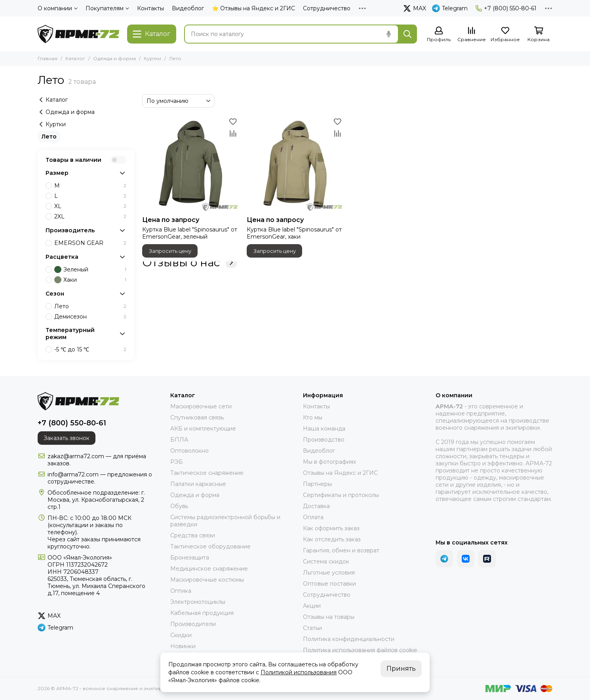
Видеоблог (188, 8)
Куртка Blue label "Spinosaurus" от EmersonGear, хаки (294, 233)
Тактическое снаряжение (207, 473)
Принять (401, 669)
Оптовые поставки (329, 584)
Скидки (181, 635)
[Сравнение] (472, 35)
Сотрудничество (327, 8)
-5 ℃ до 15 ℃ (90, 349)
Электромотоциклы (198, 602)
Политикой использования (299, 672)
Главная (48, 58)
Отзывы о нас (189, 262)
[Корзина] (539, 35)
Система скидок (326, 562)
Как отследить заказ (332, 539)
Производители (193, 624)
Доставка (316, 506)
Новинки (183, 646)
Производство (324, 440)
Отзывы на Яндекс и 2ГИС (340, 473)
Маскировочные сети (201, 406)
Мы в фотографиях (329, 462)
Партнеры (317, 484)
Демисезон (90, 317)
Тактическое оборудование (210, 546)
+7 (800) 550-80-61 (506, 8)
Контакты (150, 8)
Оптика (181, 591)
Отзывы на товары (329, 617)
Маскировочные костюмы (207, 580)
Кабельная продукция (202, 613)
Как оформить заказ (331, 528)
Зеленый (90, 269)
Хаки (90, 280)
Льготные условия (329, 573)
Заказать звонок (67, 438)
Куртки (152, 58)
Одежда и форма (114, 58)
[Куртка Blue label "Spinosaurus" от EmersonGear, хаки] (295, 164)
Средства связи (193, 535)
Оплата (313, 517)
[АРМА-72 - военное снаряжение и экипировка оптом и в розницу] (78, 34)
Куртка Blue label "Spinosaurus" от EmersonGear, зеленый (190, 233)
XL (90, 206)
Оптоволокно (189, 451)
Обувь (179, 506)
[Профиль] (439, 35)
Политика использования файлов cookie (360, 650)
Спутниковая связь (197, 417)
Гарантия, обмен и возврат (341, 550)
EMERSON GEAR (90, 243)
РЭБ (177, 462)
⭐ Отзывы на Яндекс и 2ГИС (253, 8)
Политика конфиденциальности (349, 639)
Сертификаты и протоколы (341, 495)
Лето (49, 137)
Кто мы (313, 417)
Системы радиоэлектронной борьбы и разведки (225, 521)
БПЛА (179, 440)
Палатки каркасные (198, 484)
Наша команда (324, 429)
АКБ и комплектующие (203, 429)
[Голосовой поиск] (388, 34)
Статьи (312, 628)
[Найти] (407, 34)
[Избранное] (505, 35)
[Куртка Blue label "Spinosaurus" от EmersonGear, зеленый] (190, 164)
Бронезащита (190, 558)
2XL (90, 216)
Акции (312, 606)
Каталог (75, 58)
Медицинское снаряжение (209, 569)
